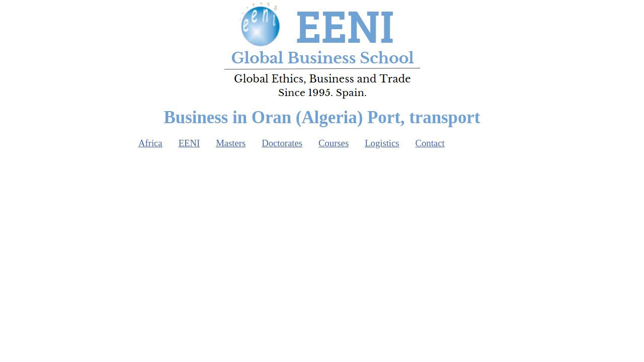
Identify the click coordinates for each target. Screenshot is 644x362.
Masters (231, 143)
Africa (150, 143)
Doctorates (282, 143)
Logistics (382, 143)
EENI (189, 143)
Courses (334, 143)
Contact (430, 143)
